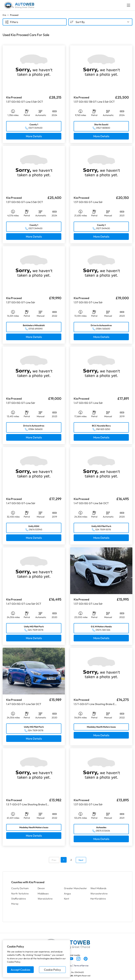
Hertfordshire (98, 899)
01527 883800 (103, 128)
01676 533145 (36, 529)
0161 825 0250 (103, 429)
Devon (41, 888)
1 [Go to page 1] (64, 860)
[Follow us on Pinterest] (86, 958)
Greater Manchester (75, 888)
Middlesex (43, 894)
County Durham (20, 888)
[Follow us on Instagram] (79, 958)
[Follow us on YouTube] (71, 958)
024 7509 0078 (103, 529)
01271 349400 (35, 128)
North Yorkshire (20, 894)
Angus (67, 894)
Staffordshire (19, 899)
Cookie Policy (52, 970)
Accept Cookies (20, 970)
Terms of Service (81, 966)
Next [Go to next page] (81, 860)
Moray (15, 904)
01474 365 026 (103, 630)
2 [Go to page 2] (71, 860)
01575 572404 (103, 831)
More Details (34, 136)
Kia (4, 15)
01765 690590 (36, 329)
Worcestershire (99, 894)
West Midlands (98, 888)
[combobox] (100, 22)
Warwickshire (45, 899)
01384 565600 (103, 329)
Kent (67, 899)
